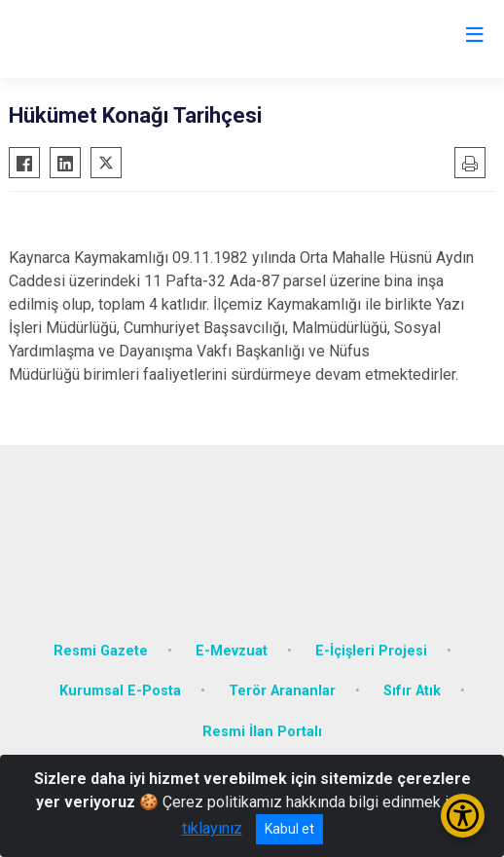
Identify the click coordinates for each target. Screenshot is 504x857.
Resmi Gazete (101, 651)
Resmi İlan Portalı (262, 732)
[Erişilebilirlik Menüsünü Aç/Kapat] (463, 816)
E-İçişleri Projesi (371, 651)
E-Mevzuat (232, 651)
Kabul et (289, 829)
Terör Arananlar (282, 691)
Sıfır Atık (412, 691)
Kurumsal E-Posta (120, 691)
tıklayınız (212, 828)
